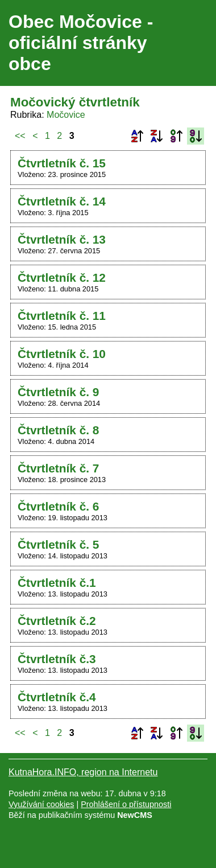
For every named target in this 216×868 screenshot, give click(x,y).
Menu (193, 43)
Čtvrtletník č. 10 (62, 354)
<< (20, 136)
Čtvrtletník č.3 (57, 659)
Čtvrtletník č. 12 (62, 277)
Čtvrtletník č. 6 (58, 506)
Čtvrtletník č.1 (57, 583)
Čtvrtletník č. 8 (58, 430)
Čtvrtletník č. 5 (58, 544)
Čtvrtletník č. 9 (58, 392)
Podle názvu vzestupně (137, 136)
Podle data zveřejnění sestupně (196, 136)
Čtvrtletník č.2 (57, 621)
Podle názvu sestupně (156, 136)
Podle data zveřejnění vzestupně (176, 136)
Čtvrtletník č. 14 (62, 201)
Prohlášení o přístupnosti (126, 804)
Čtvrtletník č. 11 (62, 316)
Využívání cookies (41, 804)
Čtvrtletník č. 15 (62, 163)
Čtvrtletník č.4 (57, 697)
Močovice (66, 115)
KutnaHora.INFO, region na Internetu (83, 772)
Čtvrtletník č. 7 (58, 468)
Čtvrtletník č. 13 (62, 239)
